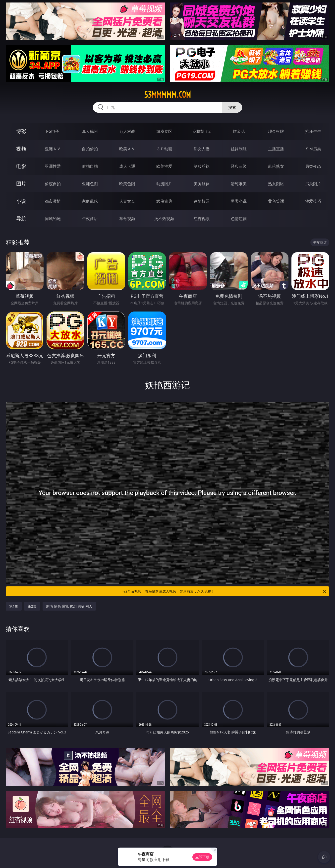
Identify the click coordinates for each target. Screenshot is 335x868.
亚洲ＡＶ (53, 149)
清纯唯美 (239, 184)
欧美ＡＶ (127, 149)
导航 (21, 218)
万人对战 (127, 131)
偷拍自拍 (90, 166)
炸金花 (239, 131)
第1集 (14, 606)
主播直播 (276, 149)
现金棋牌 (276, 131)
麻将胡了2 (201, 131)
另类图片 (313, 184)
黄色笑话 (276, 201)
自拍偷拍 (90, 149)
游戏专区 (164, 131)
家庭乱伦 (90, 201)
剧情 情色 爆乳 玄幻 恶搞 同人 (69, 606)
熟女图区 (276, 184)
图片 (21, 184)
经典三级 (239, 166)
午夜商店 (90, 219)
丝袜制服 (239, 149)
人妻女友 (127, 201)
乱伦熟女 (276, 166)
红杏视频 (202, 219)
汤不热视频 (164, 219)
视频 (21, 149)
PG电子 (53, 131)
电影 (21, 166)
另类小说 (239, 201)
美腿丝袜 (202, 184)
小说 (21, 201)
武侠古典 (164, 201)
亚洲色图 (90, 184)
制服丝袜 (202, 166)
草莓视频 (127, 219)
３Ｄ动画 (164, 149)
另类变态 (313, 166)
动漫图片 (164, 184)
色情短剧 (239, 219)
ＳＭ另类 (313, 149)
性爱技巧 (313, 201)
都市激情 (53, 201)
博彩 (21, 131)
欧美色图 (127, 184)
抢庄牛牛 (313, 131)
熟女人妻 (202, 149)
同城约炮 (53, 219)
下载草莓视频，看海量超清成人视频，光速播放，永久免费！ (224, 591)
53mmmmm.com (167, 95)
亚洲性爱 (53, 166)
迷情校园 (202, 201)
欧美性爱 (164, 166)
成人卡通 (127, 166)
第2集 (32, 606)
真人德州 (90, 131)
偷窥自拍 (53, 184)
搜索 (232, 107)
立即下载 (202, 857)
